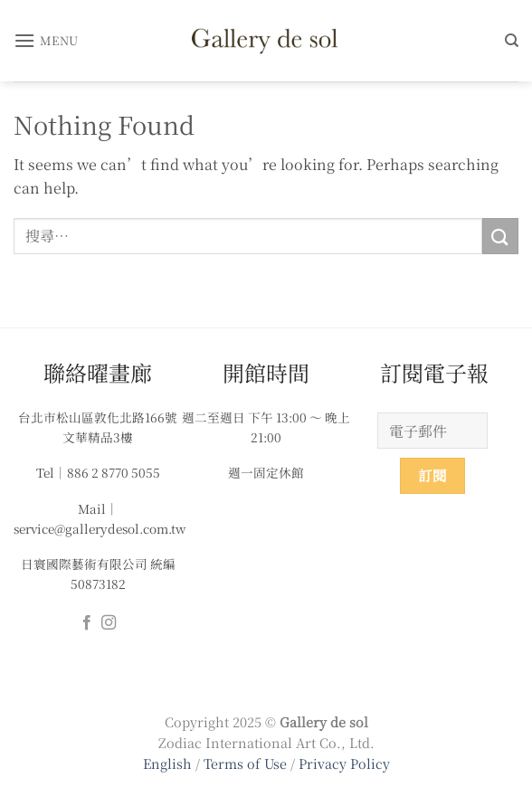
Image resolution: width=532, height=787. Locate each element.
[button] (46, 40)
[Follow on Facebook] (87, 623)
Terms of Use (247, 763)
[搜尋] (512, 41)
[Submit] (500, 236)
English (167, 763)
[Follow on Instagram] (109, 623)
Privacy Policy (344, 763)
